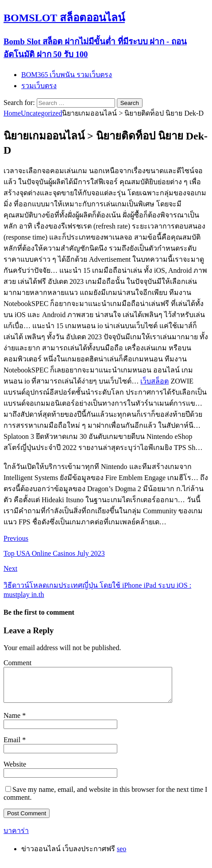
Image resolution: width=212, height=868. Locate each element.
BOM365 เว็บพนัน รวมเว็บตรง (67, 75)
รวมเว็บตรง (39, 86)
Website (15, 771)
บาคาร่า (16, 837)
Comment (17, 663)
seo (121, 855)
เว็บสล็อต (154, 381)
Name (13, 722)
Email (13, 746)
